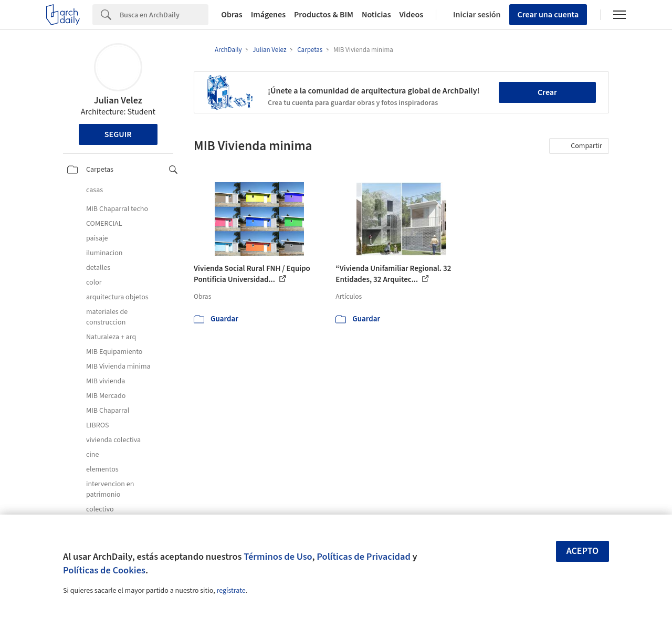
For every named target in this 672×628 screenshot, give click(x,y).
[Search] (164, 15)
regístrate (231, 591)
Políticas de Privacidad (364, 557)
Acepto (583, 551)
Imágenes (268, 15)
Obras (232, 15)
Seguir (118, 134)
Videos (412, 15)
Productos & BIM (324, 15)
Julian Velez (118, 101)
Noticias (376, 15)
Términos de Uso (278, 557)
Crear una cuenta (548, 15)
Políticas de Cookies (104, 570)
